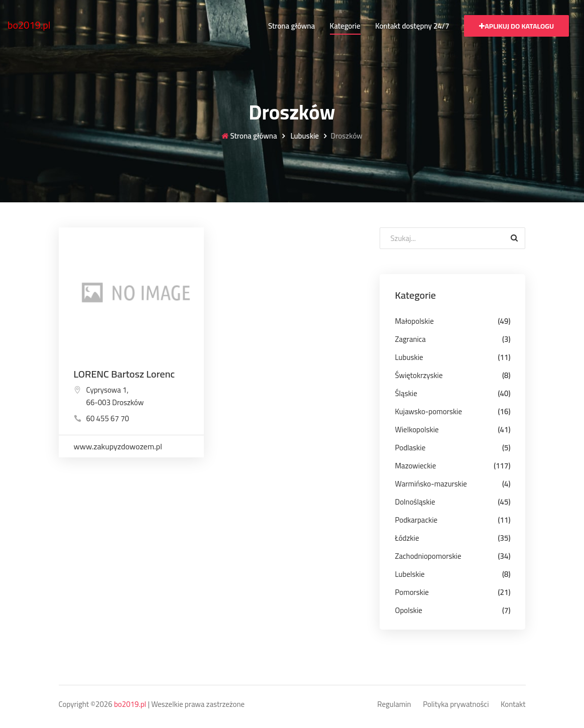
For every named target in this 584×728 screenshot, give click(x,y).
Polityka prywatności (456, 705)
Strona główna (291, 26)
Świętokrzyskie (419, 375)
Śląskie (406, 393)
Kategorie (345, 26)
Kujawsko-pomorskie (428, 411)
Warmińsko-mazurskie (431, 484)
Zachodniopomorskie (428, 556)
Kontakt (513, 705)
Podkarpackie (416, 520)
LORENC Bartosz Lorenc (125, 374)
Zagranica (410, 339)
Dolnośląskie (415, 502)
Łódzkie (407, 538)
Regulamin (394, 705)
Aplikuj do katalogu (516, 26)
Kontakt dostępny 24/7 (412, 26)
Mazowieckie (415, 466)
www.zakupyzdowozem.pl (118, 446)
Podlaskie (410, 448)
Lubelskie (410, 574)
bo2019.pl (29, 25)
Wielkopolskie (417, 430)
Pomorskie (412, 592)
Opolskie (408, 610)
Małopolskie (414, 321)
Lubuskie (304, 136)
